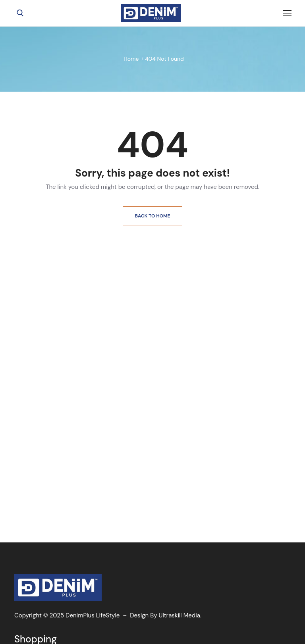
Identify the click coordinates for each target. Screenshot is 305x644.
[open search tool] (20, 13)
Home (131, 59)
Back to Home (153, 216)
